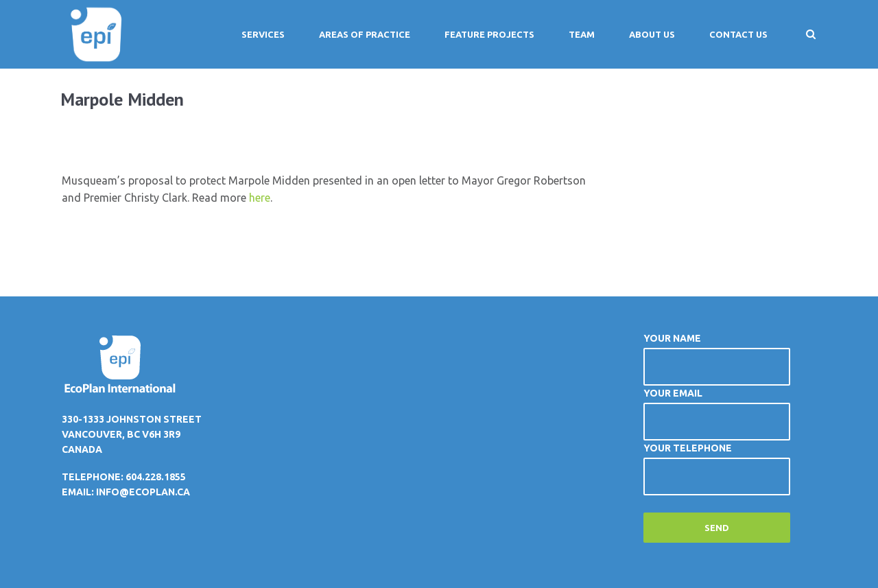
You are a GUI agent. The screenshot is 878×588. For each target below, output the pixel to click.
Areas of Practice (365, 34)
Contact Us (738, 34)
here (260, 198)
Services (263, 34)
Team (582, 34)
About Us (652, 34)
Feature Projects (489, 34)
